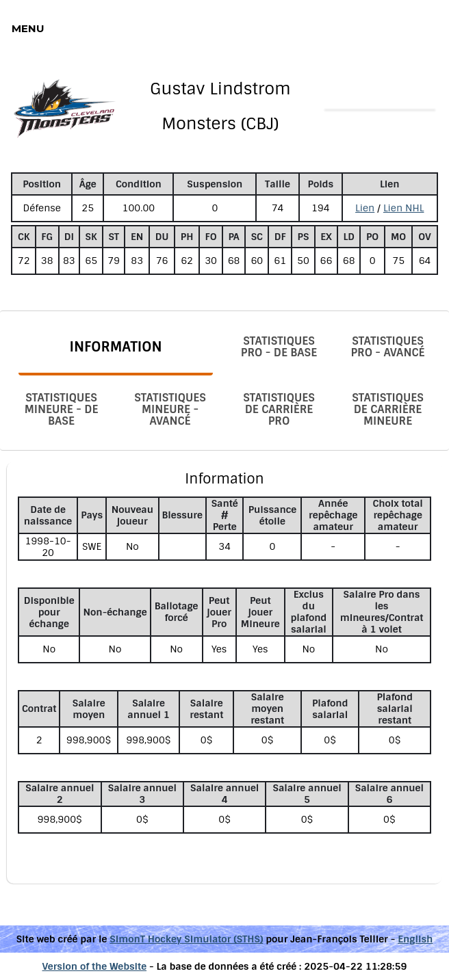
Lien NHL (404, 208)
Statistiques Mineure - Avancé (170, 409)
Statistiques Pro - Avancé (388, 347)
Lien (365, 208)
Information (115, 347)
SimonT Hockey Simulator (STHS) (186, 939)
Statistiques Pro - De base (279, 347)
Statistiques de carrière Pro (279, 409)
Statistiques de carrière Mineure (388, 409)
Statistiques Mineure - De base (62, 409)
